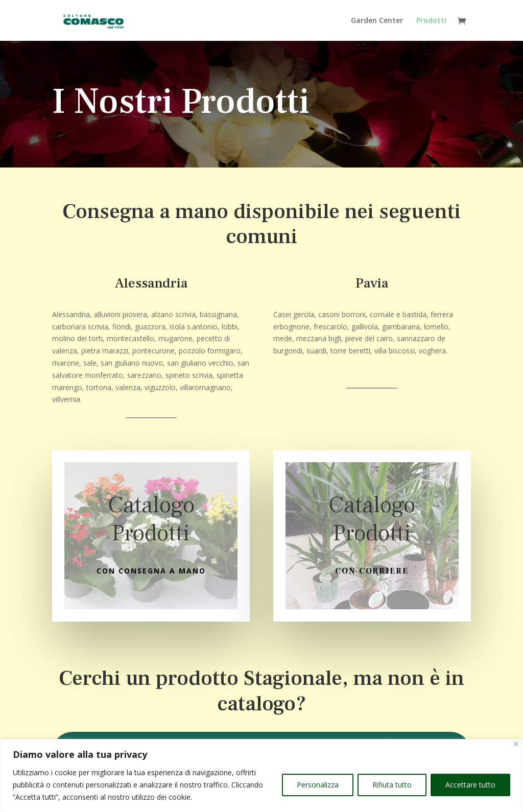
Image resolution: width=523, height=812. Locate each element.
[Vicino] (516, 744)
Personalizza (318, 785)
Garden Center (377, 21)
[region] (261, 775)
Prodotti (431, 21)
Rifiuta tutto (392, 785)
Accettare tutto (470, 785)
